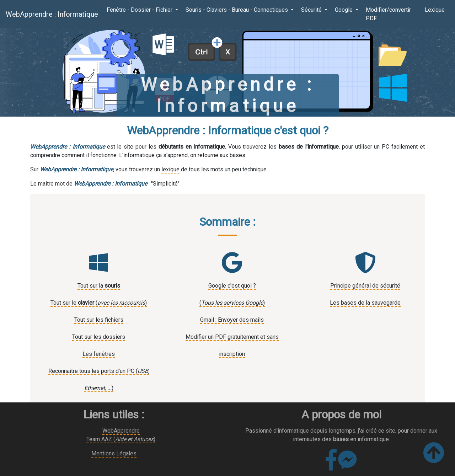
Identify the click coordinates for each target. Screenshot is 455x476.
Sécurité (312, 10)
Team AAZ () (121, 439)
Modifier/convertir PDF (388, 14)
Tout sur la (99, 286)
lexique (170, 169)
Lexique (435, 10)
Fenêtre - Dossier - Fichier (140, 10)
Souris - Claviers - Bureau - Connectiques (237, 10)
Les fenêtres (99, 354)
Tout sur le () (99, 303)
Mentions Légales (114, 453)
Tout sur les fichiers (99, 320)
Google (344, 10)
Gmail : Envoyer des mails (232, 320)
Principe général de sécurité (365, 286)
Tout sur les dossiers (99, 337)
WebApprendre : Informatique (52, 14)
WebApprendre (121, 431)
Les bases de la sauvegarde (365, 303)
